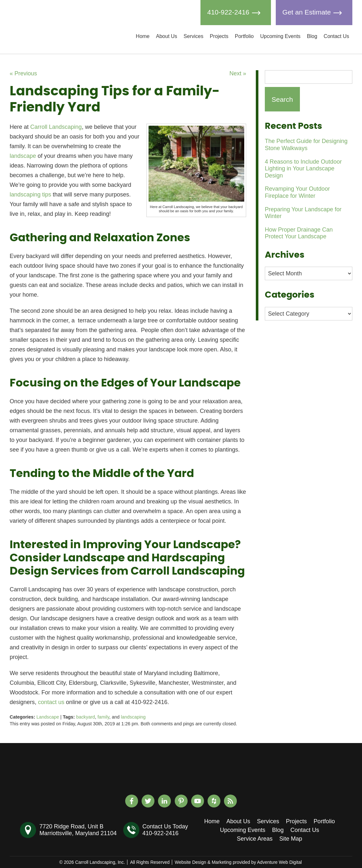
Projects (219, 36)
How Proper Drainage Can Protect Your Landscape (299, 233)
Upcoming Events (280, 36)
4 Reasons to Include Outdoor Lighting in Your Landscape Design (303, 169)
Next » (238, 73)
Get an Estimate (314, 13)
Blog (312, 36)
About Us (167, 36)
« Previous (23, 73)
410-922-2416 (236, 13)
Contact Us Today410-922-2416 (165, 830)
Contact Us (336, 36)
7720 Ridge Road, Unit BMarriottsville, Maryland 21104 (78, 830)
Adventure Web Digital (279, 862)
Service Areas (255, 839)
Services (194, 36)
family (103, 717)
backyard (86, 717)
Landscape (48, 717)
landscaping (133, 717)
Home (143, 36)
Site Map (291, 839)
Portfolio (244, 36)
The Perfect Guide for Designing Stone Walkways (306, 145)
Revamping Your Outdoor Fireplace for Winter (297, 192)
